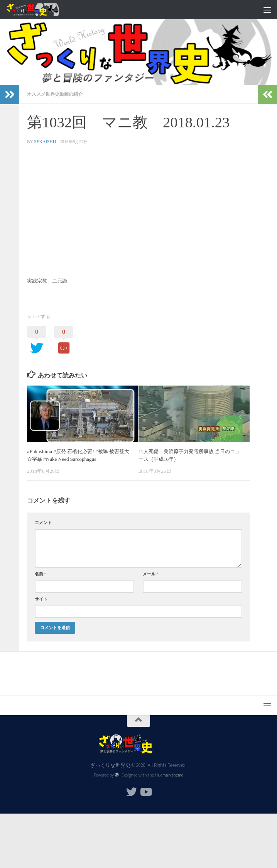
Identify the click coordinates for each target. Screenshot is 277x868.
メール (150, 574)
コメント (43, 523)
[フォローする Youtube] (145, 792)
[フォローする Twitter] (132, 792)
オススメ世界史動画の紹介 (55, 94)
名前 (40, 574)
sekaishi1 (45, 142)
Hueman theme (169, 775)
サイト (41, 599)
